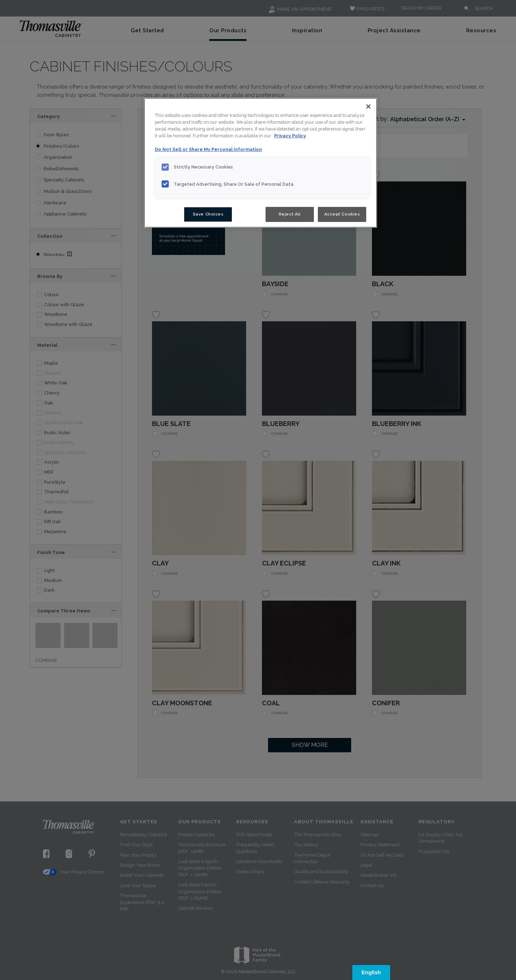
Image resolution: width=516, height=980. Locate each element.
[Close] (368, 106)
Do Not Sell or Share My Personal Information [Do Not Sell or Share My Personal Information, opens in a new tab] (208, 149)
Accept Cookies (342, 214)
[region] (261, 163)
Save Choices (208, 214)
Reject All (290, 214)
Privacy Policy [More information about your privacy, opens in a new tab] (290, 136)
